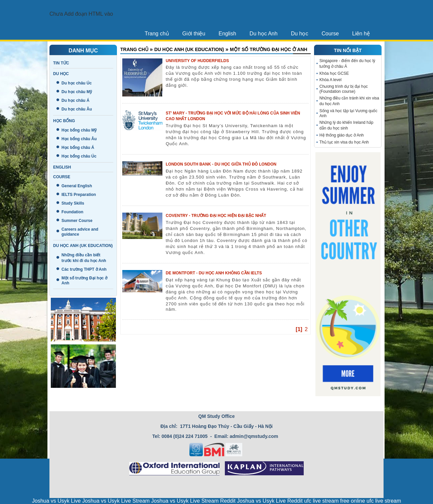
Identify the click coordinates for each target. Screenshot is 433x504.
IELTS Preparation (79, 195)
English (227, 34)
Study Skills (73, 203)
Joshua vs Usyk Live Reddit (270, 501)
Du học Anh (264, 34)
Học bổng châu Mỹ (79, 130)
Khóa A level (330, 80)
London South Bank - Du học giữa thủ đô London (221, 164)
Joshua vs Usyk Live (56, 501)
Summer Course (77, 221)
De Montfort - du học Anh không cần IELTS (214, 273)
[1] (299, 329)
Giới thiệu (194, 34)
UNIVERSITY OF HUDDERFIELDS (197, 61)
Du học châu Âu (77, 109)
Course (330, 34)
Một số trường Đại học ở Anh (269, 49)
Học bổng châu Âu (79, 139)
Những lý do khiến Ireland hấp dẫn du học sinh (346, 125)
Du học (300, 34)
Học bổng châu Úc (79, 156)
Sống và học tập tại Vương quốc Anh (348, 113)
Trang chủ (157, 34)
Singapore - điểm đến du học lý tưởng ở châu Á (347, 64)
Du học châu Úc (77, 83)
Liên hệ (361, 34)
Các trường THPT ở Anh (84, 269)
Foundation (72, 212)
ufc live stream (384, 501)
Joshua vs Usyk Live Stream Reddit (193, 501)
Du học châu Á (76, 100)
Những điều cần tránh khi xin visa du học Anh (349, 101)
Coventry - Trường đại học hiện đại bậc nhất (216, 216)
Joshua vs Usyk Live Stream (116, 501)
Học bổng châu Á (78, 148)
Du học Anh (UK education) (83, 246)
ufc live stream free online (334, 501)
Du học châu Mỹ (77, 92)
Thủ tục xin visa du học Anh (344, 142)
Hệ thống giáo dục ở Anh (342, 135)
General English (77, 186)
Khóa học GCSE (334, 73)
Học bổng (64, 121)
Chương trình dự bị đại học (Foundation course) (344, 89)
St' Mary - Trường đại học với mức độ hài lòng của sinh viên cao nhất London (233, 116)
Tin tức (61, 63)
